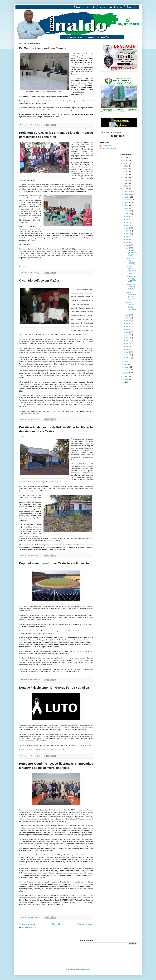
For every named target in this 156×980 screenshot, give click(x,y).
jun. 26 (129, 222)
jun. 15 (129, 318)
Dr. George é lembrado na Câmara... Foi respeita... (131, 253)
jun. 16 (129, 315)
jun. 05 (129, 346)
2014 (125, 376)
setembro (128, 200)
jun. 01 (129, 358)
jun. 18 (129, 245)
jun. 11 (129, 329)
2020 (125, 175)
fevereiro (127, 370)
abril (126, 364)
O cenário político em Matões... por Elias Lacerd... (131, 270)
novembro (128, 194)
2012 (125, 382)
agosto (127, 203)
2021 (125, 172)
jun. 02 (129, 355)
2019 (125, 177)
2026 (125, 157)
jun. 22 (129, 234)
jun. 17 (129, 248)
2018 (125, 180)
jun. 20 (129, 239)
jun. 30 (129, 211)
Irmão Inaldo (107, 146)
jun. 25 (129, 225)
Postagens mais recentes (28, 924)
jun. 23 (129, 231)
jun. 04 (129, 349)
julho (126, 206)
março (127, 367)
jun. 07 (129, 341)
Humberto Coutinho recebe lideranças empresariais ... (131, 307)
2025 (125, 160)
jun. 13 (129, 324)
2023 (125, 166)
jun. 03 (129, 352)
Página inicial (56, 924)
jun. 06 (129, 343)
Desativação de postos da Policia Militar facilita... (131, 279)
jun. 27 (129, 219)
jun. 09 (129, 335)
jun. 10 (129, 332)
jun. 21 (129, 237)
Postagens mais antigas (85, 924)
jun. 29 (129, 214)
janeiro (127, 373)
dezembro (128, 191)
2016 (125, 186)
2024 (125, 163)
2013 (125, 379)
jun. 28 (129, 217)
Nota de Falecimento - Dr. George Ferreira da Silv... (131, 296)
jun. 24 (129, 228)
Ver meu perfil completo (108, 149)
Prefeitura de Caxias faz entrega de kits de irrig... (131, 261)
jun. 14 (129, 321)
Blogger (88, 969)
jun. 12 (129, 326)
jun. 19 (129, 242)
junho (126, 208)
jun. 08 (129, 338)
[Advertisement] (31, 952)
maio (126, 361)
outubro (127, 197)
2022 (125, 169)
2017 (125, 183)
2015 (125, 189)
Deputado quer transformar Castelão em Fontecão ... (131, 287)
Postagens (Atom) (31, 927)
